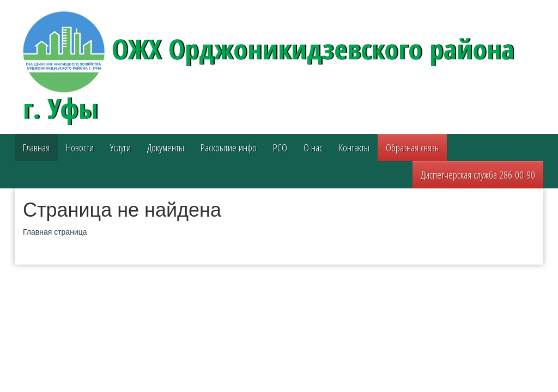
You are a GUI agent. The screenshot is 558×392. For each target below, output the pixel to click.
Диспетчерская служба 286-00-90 (478, 175)
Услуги (120, 148)
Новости (80, 148)
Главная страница (55, 232)
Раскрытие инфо (229, 148)
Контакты (354, 148)
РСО (280, 148)
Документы (166, 148)
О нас (313, 148)
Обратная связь (412, 148)
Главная (36, 148)
